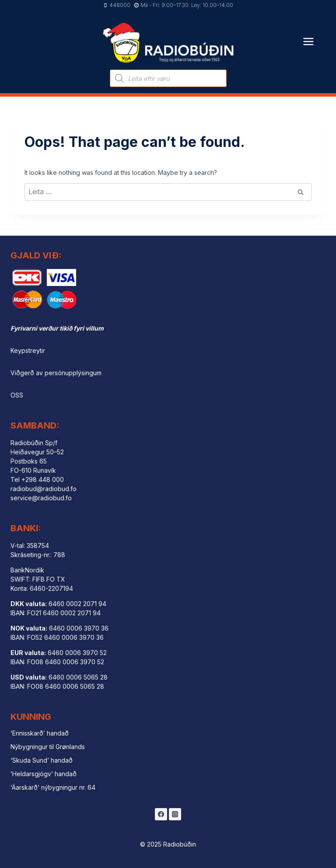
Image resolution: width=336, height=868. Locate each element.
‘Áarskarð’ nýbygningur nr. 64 (53, 787)
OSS (17, 395)
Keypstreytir (28, 350)
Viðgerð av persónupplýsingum (56, 373)
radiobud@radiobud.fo (44, 489)
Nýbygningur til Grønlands (48, 747)
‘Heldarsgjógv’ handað (44, 774)
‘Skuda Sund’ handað (42, 760)
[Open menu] (309, 36)
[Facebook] (161, 814)
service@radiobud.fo (41, 498)
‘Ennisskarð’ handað (40, 733)
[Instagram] (175, 814)
